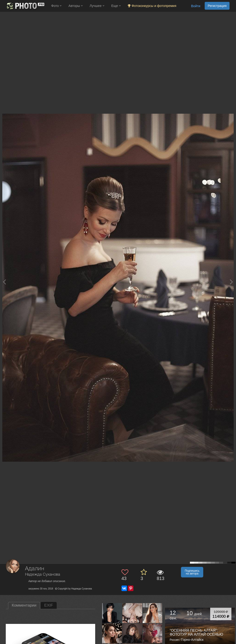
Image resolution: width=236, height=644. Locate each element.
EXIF (49, 605)
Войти (196, 6)
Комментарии (24, 605)
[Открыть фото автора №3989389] (153, 613)
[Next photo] (231, 282)
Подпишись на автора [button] (192, 572)
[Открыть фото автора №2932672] (153, 633)
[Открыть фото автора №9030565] (112, 613)
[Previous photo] (4, 282)
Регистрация (217, 6)
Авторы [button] (76, 6)
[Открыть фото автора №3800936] (112, 633)
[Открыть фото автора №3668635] (132, 633)
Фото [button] (56, 6)
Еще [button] (116, 6)
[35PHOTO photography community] (25, 6)
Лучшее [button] (97, 6)
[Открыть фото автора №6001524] (132, 613)
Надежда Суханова (43, 575)
